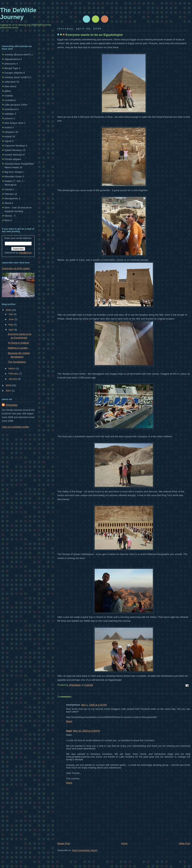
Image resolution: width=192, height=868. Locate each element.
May (11, 325)
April (11, 330)
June (12, 319)
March (12, 369)
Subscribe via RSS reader (16, 268)
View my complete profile (15, 427)
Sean (69, 731)
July (11, 314)
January (13, 379)
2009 (9, 310)
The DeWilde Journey (18, 14)
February (14, 374)
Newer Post (64, 843)
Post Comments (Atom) (85, 850)
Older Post (184, 843)
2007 (9, 391)
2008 (9, 385)
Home (124, 843)
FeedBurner (25, 253)
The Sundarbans (17, 362)
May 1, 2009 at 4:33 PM (94, 705)
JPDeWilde (11, 405)
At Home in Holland (18, 343)
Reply (69, 721)
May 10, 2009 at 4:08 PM (86, 731)
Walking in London (18, 348)
